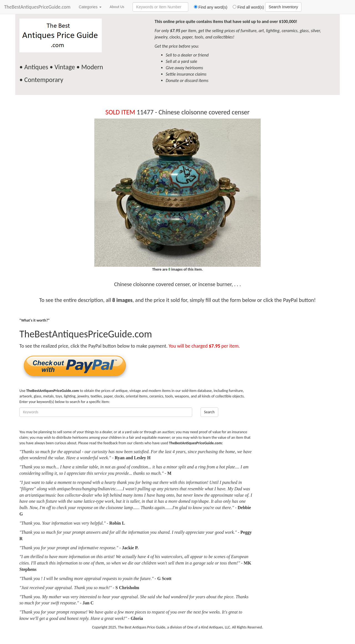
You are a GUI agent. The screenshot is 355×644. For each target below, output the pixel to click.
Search (209, 412)
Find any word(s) (208, 7)
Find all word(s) (246, 7)
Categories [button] (90, 7)
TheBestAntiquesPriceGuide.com (37, 7)
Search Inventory (283, 7)
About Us (117, 7)
